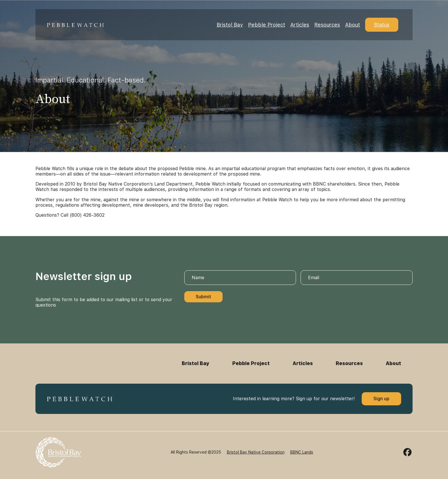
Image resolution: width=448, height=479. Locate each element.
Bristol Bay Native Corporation (256, 452)
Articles (300, 25)
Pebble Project (267, 25)
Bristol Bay (230, 25)
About (353, 25)
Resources (327, 25)
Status (382, 25)
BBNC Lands (302, 452)
